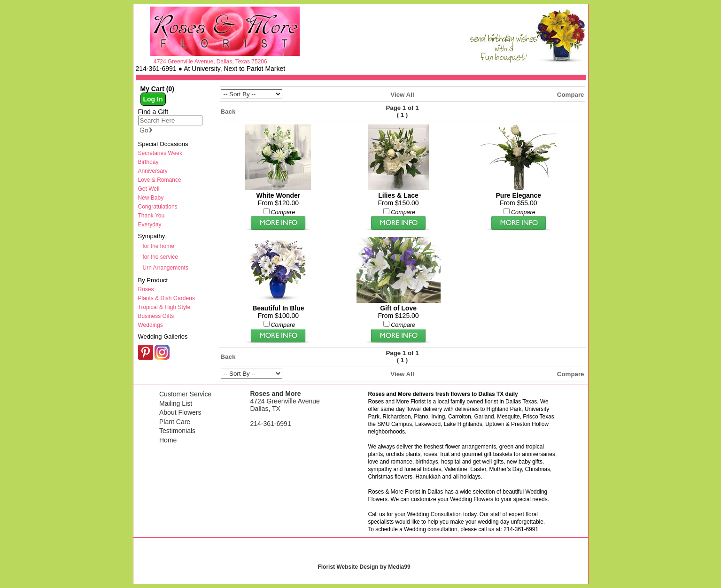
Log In (153, 99)
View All (402, 95)
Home (168, 440)
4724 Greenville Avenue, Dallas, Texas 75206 (210, 62)
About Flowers (180, 412)
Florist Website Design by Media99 (364, 567)
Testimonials (177, 431)
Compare (571, 95)
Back (228, 112)
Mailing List (176, 403)
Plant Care (175, 422)
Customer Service (185, 394)
